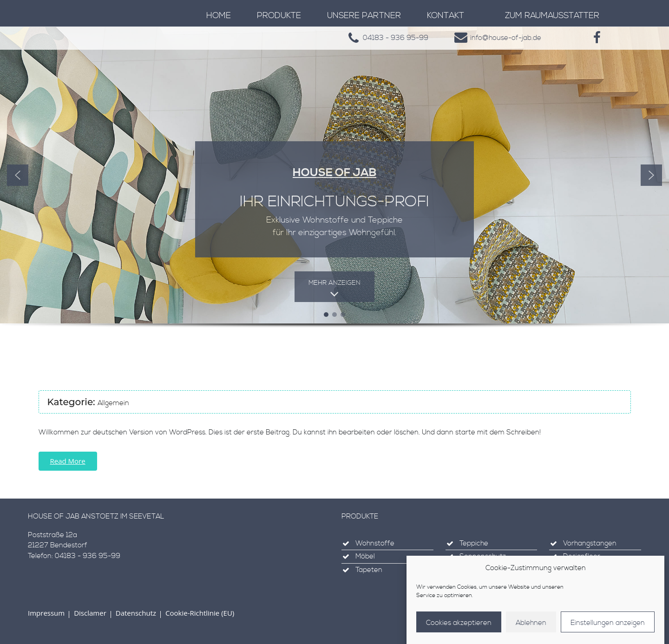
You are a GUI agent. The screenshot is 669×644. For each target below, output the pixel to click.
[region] (334, 190)
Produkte (279, 16)
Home (219, 16)
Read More (68, 461)
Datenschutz (136, 613)
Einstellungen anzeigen (608, 626)
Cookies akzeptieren (459, 626)
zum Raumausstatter (552, 16)
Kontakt (446, 16)
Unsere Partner (364, 16)
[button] (18, 175)
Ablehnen (531, 626)
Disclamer (90, 613)
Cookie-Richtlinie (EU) (200, 613)
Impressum (46, 613)
